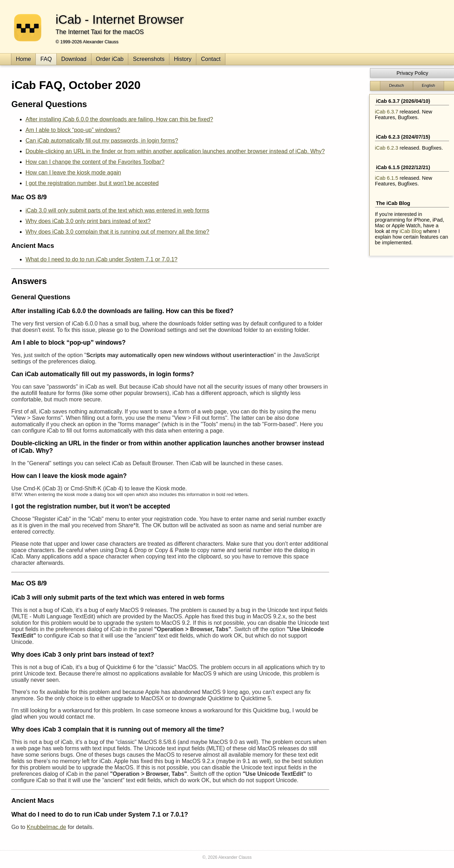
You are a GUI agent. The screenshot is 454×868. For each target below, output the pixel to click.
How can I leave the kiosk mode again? (69, 476)
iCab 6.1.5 (387, 178)
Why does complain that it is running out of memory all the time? (117, 232)
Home (24, 59)
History (183, 59)
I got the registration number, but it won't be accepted (92, 183)
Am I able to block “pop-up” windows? (73, 130)
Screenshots (149, 59)
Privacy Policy (413, 73)
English (428, 85)
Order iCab (110, 59)
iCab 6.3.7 (387, 112)
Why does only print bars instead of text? (88, 221)
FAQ (46, 59)
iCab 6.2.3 (387, 148)
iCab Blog (410, 231)
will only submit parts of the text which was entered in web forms (117, 210)
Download (74, 59)
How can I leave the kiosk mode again (73, 173)
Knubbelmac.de (47, 827)
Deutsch (397, 85)
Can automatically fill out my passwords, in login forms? (102, 141)
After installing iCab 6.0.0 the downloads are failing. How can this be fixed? (119, 119)
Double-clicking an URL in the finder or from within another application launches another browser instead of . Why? (175, 151)
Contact (211, 59)
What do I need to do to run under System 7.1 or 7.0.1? (102, 259)
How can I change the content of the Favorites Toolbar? (95, 162)
